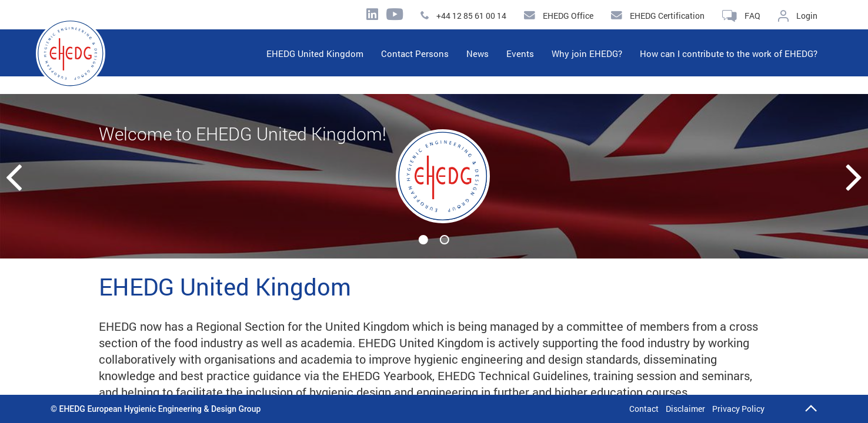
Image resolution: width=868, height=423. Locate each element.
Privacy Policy (738, 409)
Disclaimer (685, 409)
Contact (644, 409)
